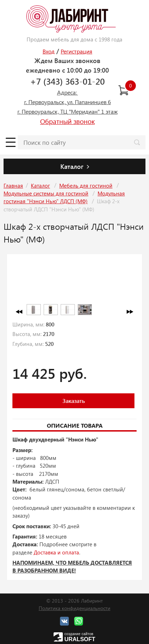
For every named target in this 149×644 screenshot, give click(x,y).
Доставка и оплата (56, 552)
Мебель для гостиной (86, 186)
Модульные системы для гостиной (46, 193)
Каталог (40, 186)
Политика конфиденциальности (74, 608)
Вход (49, 51)
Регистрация (76, 51)
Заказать (74, 401)
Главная (13, 186)
